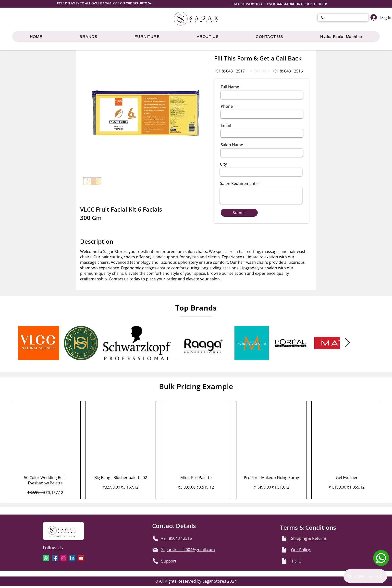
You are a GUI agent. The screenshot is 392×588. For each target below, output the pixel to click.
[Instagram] (63, 558)
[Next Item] (348, 343)
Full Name (230, 87)
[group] (196, 450)
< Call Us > (260, 71)
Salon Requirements (239, 183)
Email (226, 125)
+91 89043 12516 (288, 71)
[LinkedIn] (72, 558)
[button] (147, 36)
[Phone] (155, 539)
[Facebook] (55, 558)
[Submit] (239, 213)
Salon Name (232, 145)
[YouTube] (81, 558)
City (223, 164)
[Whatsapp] (46, 558)
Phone (227, 106)
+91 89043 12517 (229, 71)
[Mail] (155, 550)
